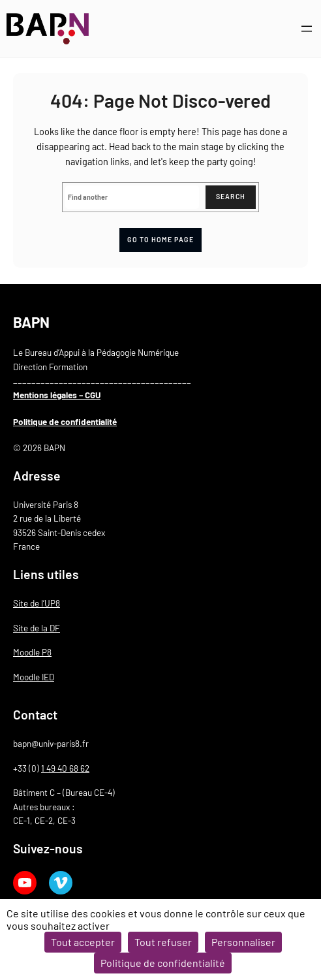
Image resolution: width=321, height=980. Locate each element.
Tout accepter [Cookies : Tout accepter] (83, 942)
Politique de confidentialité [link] (163, 963)
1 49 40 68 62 (65, 768)
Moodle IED (34, 677)
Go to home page (160, 239)
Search (231, 196)
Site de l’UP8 (37, 603)
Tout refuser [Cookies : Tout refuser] (163, 942)
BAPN (31, 322)
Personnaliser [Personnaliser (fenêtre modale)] (243, 942)
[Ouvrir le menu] (307, 29)
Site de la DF (37, 628)
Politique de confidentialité (65, 422)
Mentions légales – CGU (57, 395)
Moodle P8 (32, 652)
